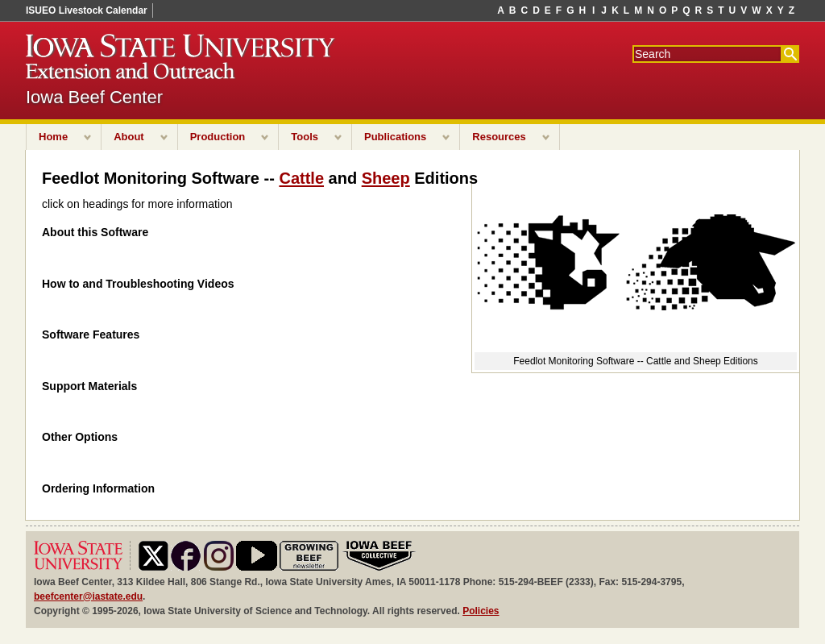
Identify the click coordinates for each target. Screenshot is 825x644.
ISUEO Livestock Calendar (87, 10)
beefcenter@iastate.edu (88, 596)
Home (53, 137)
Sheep (386, 178)
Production (218, 137)
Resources (499, 137)
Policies (481, 611)
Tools (305, 137)
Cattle (301, 178)
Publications (395, 137)
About (129, 137)
